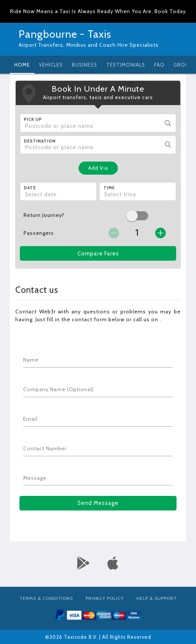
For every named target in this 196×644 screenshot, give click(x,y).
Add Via (98, 168)
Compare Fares (98, 254)
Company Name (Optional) (59, 389)
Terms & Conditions (46, 598)
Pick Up (33, 119)
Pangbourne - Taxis (65, 34)
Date (30, 188)
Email (30, 419)
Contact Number (45, 448)
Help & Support (157, 598)
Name (31, 360)
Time (109, 188)
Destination (40, 141)
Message (35, 478)
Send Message (98, 503)
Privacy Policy (105, 598)
